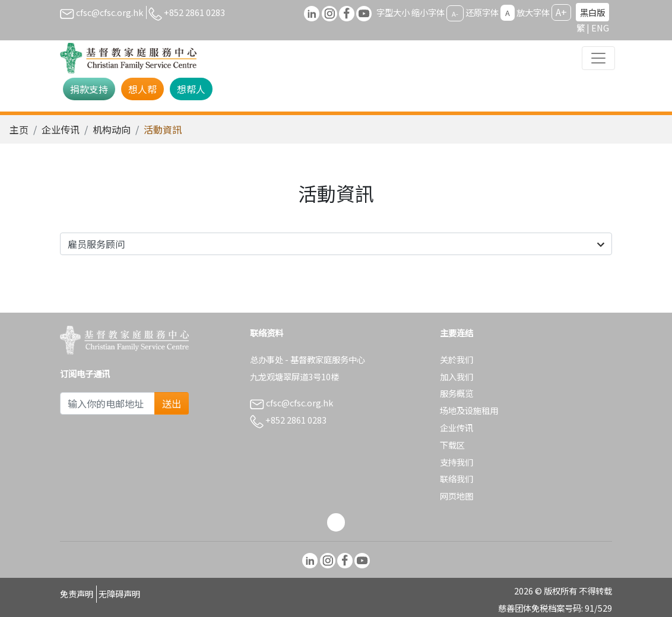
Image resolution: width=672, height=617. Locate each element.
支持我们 (457, 462)
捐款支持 (89, 89)
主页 (19, 129)
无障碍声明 (119, 594)
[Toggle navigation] (598, 58)
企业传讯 (61, 129)
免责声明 (77, 594)
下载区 (452, 445)
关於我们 (457, 359)
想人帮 (142, 89)
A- (455, 13)
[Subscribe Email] (107, 403)
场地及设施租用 (469, 410)
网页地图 (457, 496)
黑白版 (592, 12)
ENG (600, 28)
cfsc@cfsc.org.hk (102, 12)
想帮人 (191, 89)
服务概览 (457, 393)
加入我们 (457, 376)
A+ (561, 12)
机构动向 (112, 129)
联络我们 (457, 478)
